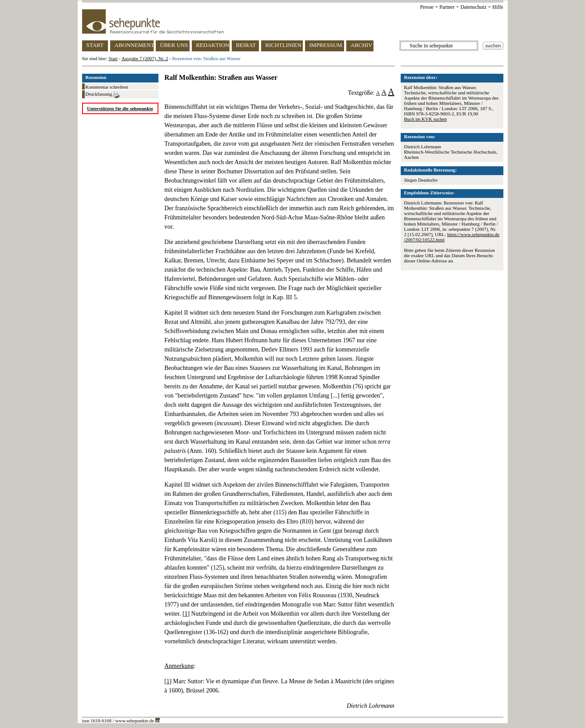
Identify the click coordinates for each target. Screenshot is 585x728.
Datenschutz (473, 7)
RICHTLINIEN (284, 45)
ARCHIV (362, 45)
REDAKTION (213, 45)
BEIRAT (246, 45)
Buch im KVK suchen (425, 119)
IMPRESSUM (326, 45)
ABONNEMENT (134, 45)
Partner (447, 7)
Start (113, 58)
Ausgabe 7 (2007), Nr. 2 (145, 58)
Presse (427, 7)
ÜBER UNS (174, 45)
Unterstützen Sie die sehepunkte (120, 108)
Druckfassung (103, 95)
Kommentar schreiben (107, 87)
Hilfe (498, 7)
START (95, 45)
